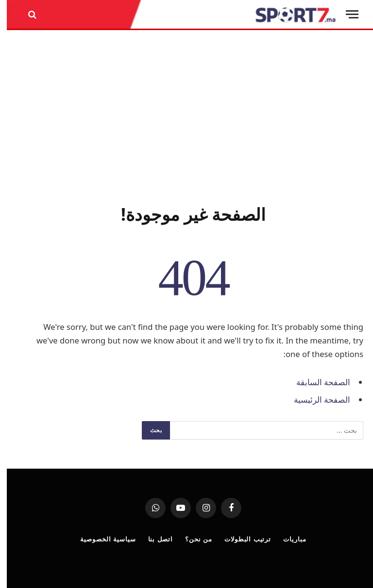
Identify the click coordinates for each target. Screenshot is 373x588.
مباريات (288, 539)
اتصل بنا (154, 539)
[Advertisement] (186, 115)
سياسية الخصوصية (101, 539)
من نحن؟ (192, 539)
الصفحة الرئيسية (315, 400)
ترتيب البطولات (241, 539)
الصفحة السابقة (316, 382)
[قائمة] (345, 14)
